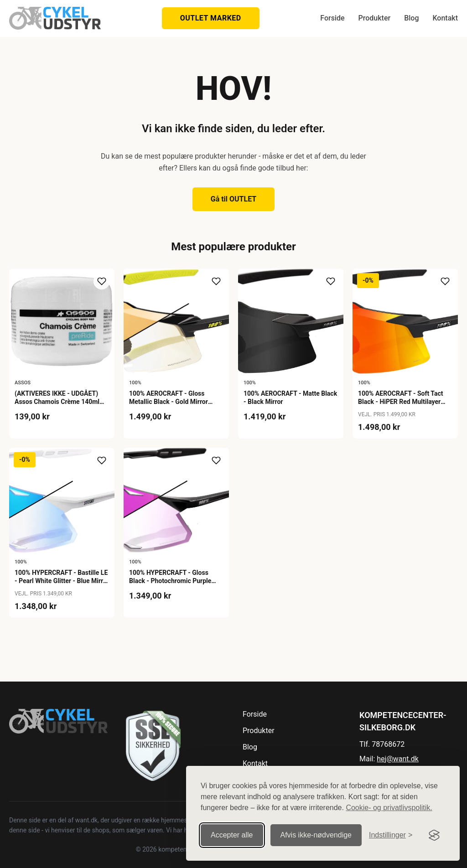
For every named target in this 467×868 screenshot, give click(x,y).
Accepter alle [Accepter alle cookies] (232, 835)
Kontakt (445, 18)
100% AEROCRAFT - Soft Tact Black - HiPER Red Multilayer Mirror (401, 402)
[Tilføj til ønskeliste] (102, 281)
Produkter (375, 18)
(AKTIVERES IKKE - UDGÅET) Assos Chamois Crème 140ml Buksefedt (57, 402)
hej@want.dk (398, 759)
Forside (332, 18)
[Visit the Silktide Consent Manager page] (434, 835)
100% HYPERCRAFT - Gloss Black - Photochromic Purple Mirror (170, 581)
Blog (411, 18)
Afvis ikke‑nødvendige (316, 835)
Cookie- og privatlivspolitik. (389, 808)
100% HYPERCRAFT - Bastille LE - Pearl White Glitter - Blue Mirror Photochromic (62, 581)
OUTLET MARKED (211, 18)
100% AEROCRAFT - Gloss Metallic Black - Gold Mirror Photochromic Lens (169, 402)
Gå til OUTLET (234, 199)
